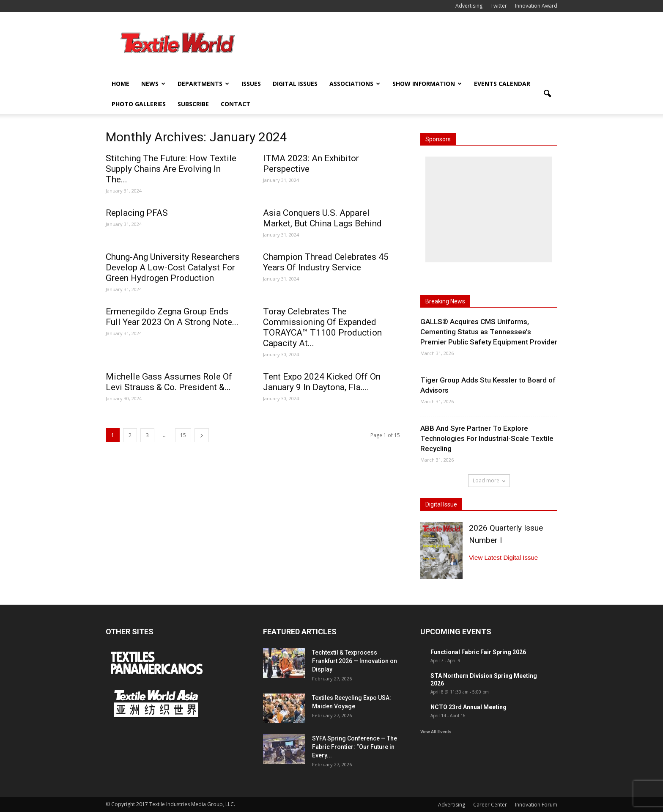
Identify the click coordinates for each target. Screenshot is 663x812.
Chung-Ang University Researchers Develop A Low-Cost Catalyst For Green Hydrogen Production (173, 267)
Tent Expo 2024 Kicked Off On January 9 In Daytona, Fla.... (322, 382)
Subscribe (193, 104)
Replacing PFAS (137, 213)
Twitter (499, 6)
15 (183, 435)
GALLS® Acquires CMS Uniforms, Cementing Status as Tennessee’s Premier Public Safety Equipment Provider (489, 332)
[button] (547, 94)
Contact (236, 104)
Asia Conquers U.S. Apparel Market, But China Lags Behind (322, 218)
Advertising (469, 6)
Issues (251, 84)
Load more (489, 480)
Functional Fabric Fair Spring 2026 (478, 652)
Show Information (427, 84)
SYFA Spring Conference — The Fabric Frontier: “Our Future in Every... (355, 747)
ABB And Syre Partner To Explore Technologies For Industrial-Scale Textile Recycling (487, 438)
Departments (203, 84)
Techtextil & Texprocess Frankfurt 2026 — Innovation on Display (355, 661)
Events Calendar (502, 84)
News (153, 84)
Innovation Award (536, 6)
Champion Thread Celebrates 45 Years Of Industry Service (326, 262)
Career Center (490, 805)
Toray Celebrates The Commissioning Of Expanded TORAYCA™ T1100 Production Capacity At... (322, 327)
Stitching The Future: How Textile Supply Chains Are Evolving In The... (171, 169)
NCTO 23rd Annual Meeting (468, 707)
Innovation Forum (536, 805)
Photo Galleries (139, 104)
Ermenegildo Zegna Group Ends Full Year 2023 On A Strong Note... (172, 317)
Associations (355, 84)
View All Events (436, 732)
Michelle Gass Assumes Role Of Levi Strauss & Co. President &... (169, 382)
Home (121, 84)
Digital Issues (295, 84)
